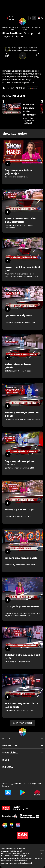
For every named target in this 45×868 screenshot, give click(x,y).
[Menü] (3, 18)
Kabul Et (39, 859)
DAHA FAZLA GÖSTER (23, 723)
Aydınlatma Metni (9, 858)
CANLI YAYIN (10, 18)
